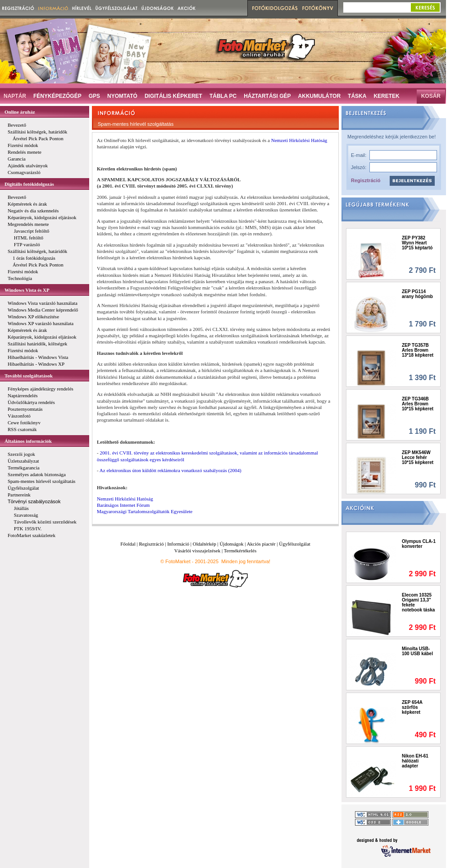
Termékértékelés (240, 551)
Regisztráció (366, 180)
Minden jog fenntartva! (246, 561)
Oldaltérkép (205, 544)
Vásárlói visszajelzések (197, 551)
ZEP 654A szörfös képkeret (412, 707)
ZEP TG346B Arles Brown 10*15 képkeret (418, 404)
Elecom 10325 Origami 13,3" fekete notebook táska (418, 602)
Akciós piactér (261, 544)
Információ (178, 544)
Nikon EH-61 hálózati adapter (415, 761)
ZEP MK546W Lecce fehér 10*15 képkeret (418, 457)
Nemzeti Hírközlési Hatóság (299, 140)
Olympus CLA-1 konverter (419, 544)
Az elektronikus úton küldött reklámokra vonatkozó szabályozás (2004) (171, 470)
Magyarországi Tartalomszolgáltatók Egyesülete (145, 511)
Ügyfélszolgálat (295, 544)
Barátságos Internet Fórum (123, 505)
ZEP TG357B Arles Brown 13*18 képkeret (418, 350)
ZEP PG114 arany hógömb (417, 294)
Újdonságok (231, 544)
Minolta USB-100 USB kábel (417, 651)
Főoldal (128, 544)
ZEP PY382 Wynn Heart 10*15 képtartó (417, 243)
